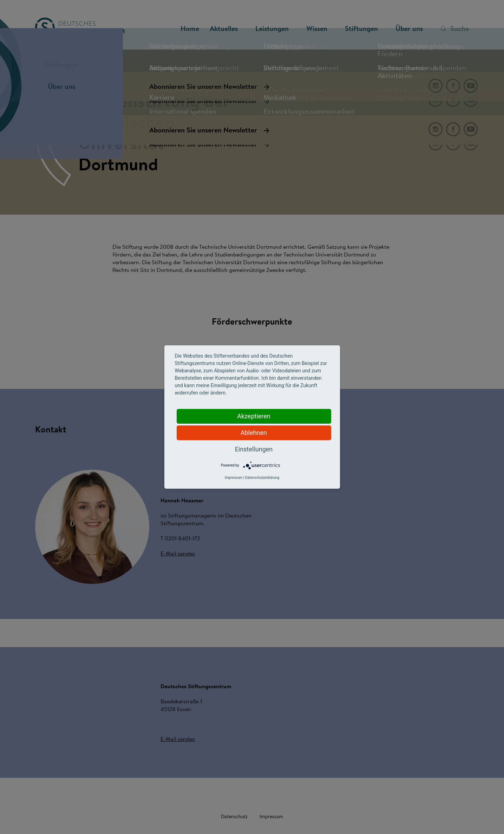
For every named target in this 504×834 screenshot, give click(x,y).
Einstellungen (254, 449)
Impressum (234, 478)
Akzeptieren (254, 416)
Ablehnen (254, 433)
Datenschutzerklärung (262, 478)
